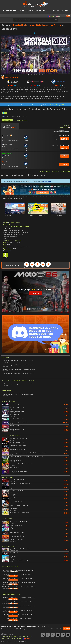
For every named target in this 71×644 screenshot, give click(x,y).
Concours (30, 11)
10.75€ (64, 165)
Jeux (2, 11)
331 (4, 138)
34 (3, 147)
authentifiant (47, 181)
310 (4, 164)
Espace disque (7, 249)
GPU (4, 247)
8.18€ (65, 139)
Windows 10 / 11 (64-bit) (13, 241)
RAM (4, 245)
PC (4, 113)
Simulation (14, 226)
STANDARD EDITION (21, 120)
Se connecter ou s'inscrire (59, 11)
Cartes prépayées (11, 11)
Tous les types (7, 120)
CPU (4, 243)
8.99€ (65, 156)
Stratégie (26, 226)
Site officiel (7, 224)
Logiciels (22, 11)
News (45, 11)
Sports (20, 226)
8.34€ (65, 148)
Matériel (38, 11)
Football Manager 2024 (57, 105)
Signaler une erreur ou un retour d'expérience (54, 171)
